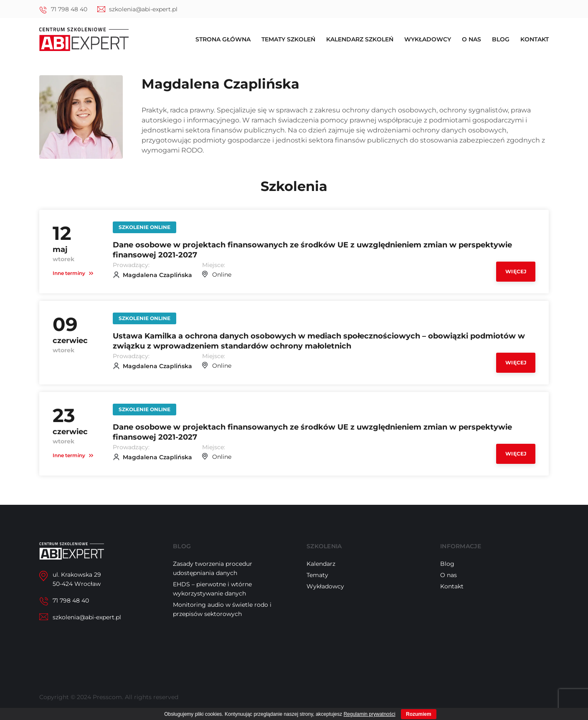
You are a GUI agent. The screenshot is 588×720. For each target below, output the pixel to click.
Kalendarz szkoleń (360, 39)
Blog (501, 39)
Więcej (516, 271)
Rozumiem (419, 714)
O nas (471, 39)
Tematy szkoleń (288, 39)
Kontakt (535, 39)
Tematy (317, 575)
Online (222, 275)
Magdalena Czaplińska (157, 275)
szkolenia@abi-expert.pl (143, 9)
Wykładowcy (428, 39)
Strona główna (223, 39)
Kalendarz (321, 564)
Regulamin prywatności (370, 714)
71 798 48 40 (69, 9)
